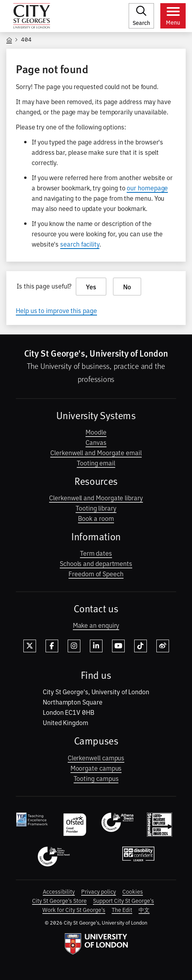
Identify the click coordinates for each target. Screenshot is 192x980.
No (127, 287)
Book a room (96, 518)
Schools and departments (96, 563)
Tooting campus (96, 778)
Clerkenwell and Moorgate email (96, 452)
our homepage (147, 188)
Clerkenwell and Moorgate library (96, 498)
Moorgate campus (96, 768)
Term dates (96, 553)
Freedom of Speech (96, 574)
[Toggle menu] (173, 16)
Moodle (96, 432)
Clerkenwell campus (96, 758)
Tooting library (96, 508)
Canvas (96, 442)
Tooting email (96, 463)
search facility (80, 244)
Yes (91, 287)
